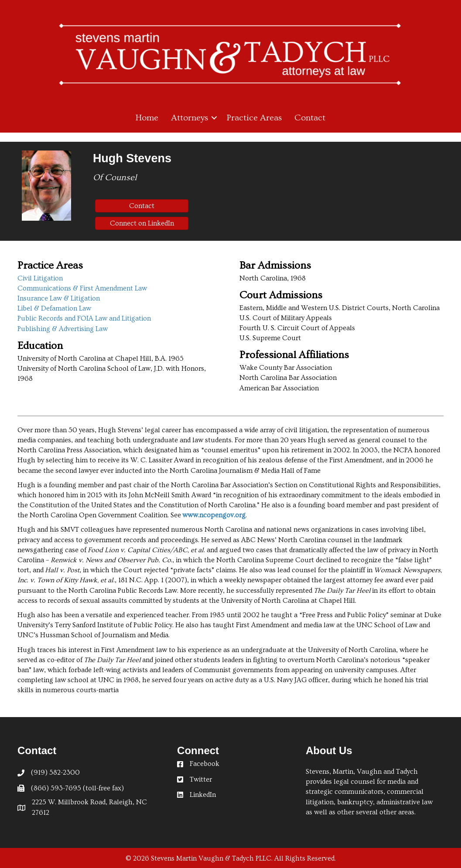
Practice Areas (254, 118)
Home (147, 118)
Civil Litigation (40, 278)
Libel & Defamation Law (54, 308)
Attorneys (190, 118)
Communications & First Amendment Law (82, 288)
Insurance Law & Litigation (59, 298)
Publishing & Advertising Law (63, 329)
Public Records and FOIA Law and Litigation (84, 318)
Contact (310, 118)
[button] (214, 118)
